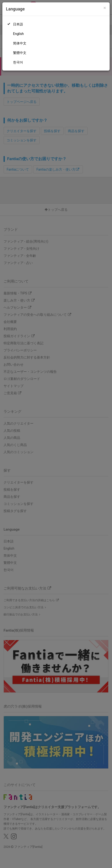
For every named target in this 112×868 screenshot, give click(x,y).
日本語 (18, 24)
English (18, 34)
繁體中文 (20, 53)
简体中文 (20, 43)
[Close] (105, 8)
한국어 (18, 62)
